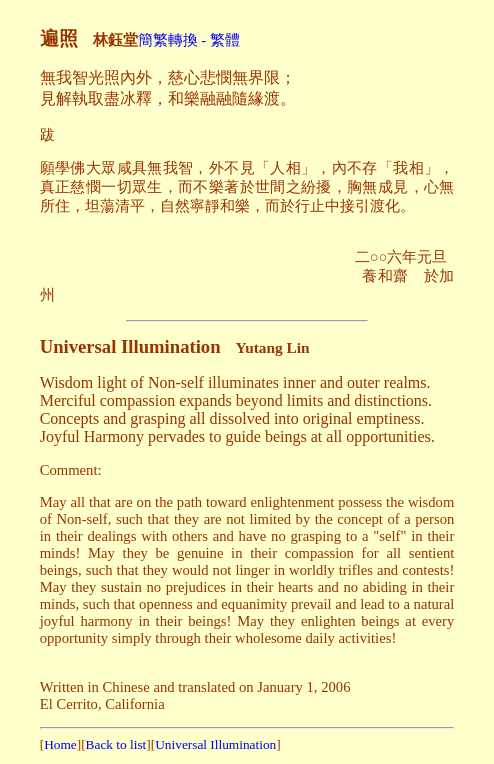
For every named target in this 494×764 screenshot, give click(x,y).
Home (60, 744)
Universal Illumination (215, 744)
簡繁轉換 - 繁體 (189, 40)
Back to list (116, 744)
